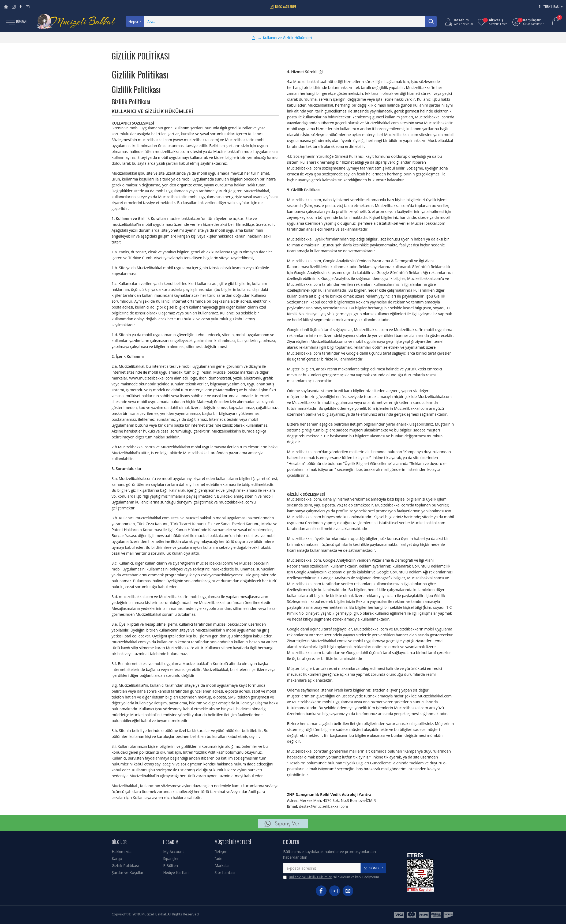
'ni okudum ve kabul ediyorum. (331, 877)
